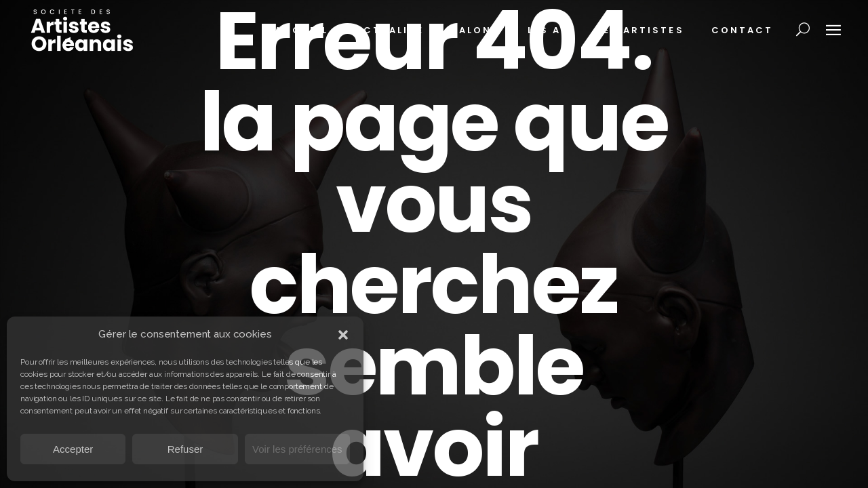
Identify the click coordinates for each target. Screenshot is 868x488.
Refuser (185, 449)
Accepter (73, 449)
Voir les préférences (297, 449)
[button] (343, 335)
